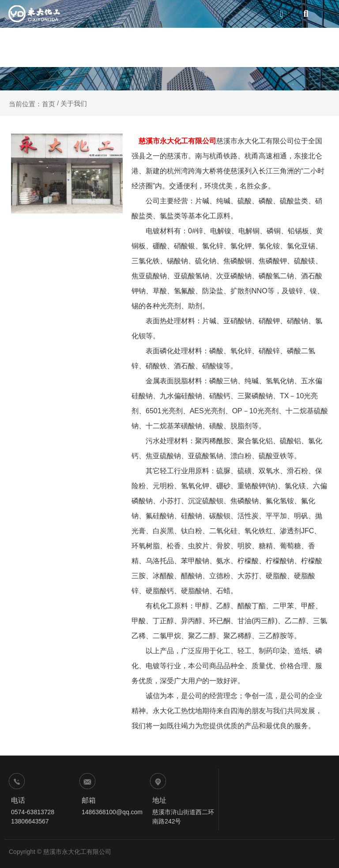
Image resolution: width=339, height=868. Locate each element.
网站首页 (125, 47)
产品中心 (199, 47)
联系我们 (311, 47)
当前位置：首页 (33, 103)
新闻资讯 (273, 47)
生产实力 (236, 47)
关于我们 (162, 47)
